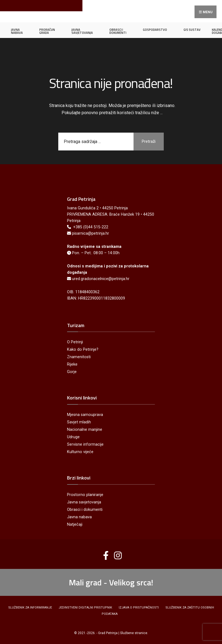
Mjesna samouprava (85, 415)
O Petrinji (75, 342)
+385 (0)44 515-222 (91, 227)
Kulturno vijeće (80, 452)
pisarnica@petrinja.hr (91, 233)
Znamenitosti (79, 357)
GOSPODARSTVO (155, 30)
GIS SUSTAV (192, 30)
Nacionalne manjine (85, 430)
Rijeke (72, 364)
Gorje (72, 372)
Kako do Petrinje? (83, 350)
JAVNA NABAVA (17, 31)
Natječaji (75, 524)
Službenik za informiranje (30, 608)
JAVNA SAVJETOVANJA (82, 31)
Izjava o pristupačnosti (139, 608)
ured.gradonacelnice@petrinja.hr (101, 279)
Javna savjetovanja (84, 502)
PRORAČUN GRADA (47, 31)
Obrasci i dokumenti (85, 510)
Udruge (73, 437)
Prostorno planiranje (85, 495)
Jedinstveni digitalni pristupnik (85, 608)
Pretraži (149, 141)
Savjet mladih (79, 422)
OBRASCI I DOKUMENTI (118, 31)
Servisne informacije (85, 444)
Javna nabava (79, 517)
